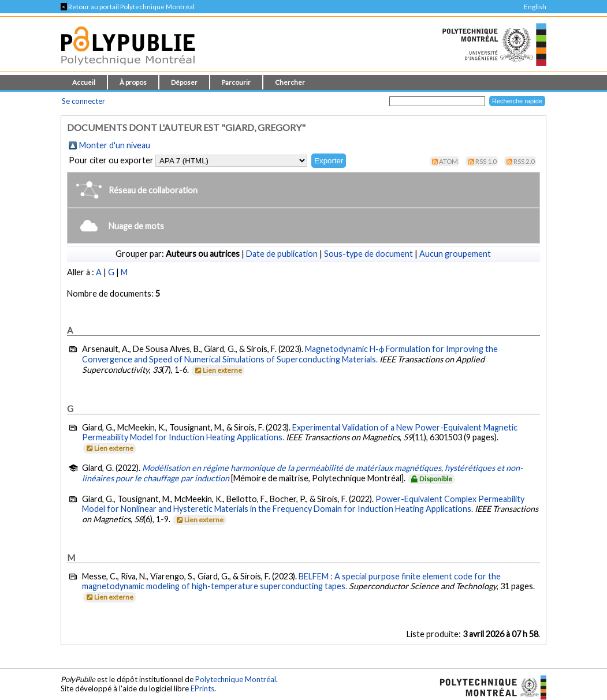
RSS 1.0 (486, 161)
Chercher (290, 82)
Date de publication (282, 254)
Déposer (184, 82)
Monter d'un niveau (115, 145)
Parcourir (236, 82)
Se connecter (83, 101)
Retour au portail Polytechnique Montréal (128, 7)
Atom (448, 161)
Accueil (84, 82)
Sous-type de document (368, 254)
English (535, 7)
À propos (133, 82)
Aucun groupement (455, 254)
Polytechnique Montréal (236, 679)
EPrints (202, 688)
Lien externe (217, 370)
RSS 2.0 (524, 161)
